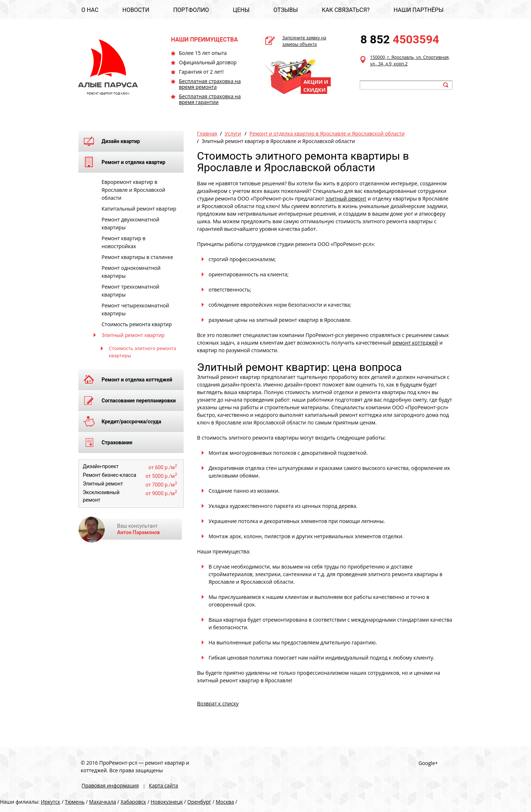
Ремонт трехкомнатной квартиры (130, 291)
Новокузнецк (167, 802)
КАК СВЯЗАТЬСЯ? (346, 10)
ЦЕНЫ (241, 10)
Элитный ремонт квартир (133, 335)
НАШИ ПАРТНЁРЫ (419, 10)
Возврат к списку (218, 703)
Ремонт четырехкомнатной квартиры (135, 309)
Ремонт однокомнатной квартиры (131, 272)
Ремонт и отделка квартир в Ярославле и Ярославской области (327, 133)
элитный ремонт (346, 198)
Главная (207, 133)
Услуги (233, 133)
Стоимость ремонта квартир (137, 324)
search (446, 85)
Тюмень (75, 802)
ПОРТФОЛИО (191, 10)
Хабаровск (133, 802)
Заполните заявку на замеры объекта (304, 41)
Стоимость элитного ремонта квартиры (142, 352)
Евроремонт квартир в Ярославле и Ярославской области (133, 190)
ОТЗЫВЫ (286, 10)
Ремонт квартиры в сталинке (137, 257)
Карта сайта (164, 785)
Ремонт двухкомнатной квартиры (130, 223)
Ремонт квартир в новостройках (123, 242)
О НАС (90, 10)
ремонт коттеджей (415, 343)
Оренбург (199, 802)
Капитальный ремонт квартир (139, 209)
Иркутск (51, 802)
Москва (225, 802)
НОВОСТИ (136, 10)
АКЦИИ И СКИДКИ (316, 86)
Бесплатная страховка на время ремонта (210, 84)
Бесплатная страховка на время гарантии (210, 99)
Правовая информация (110, 785)
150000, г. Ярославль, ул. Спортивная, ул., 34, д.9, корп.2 (410, 61)
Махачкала (102, 802)
